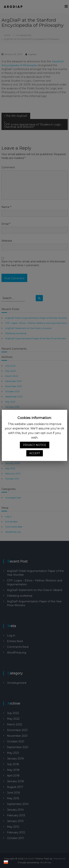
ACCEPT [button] (35, 453)
